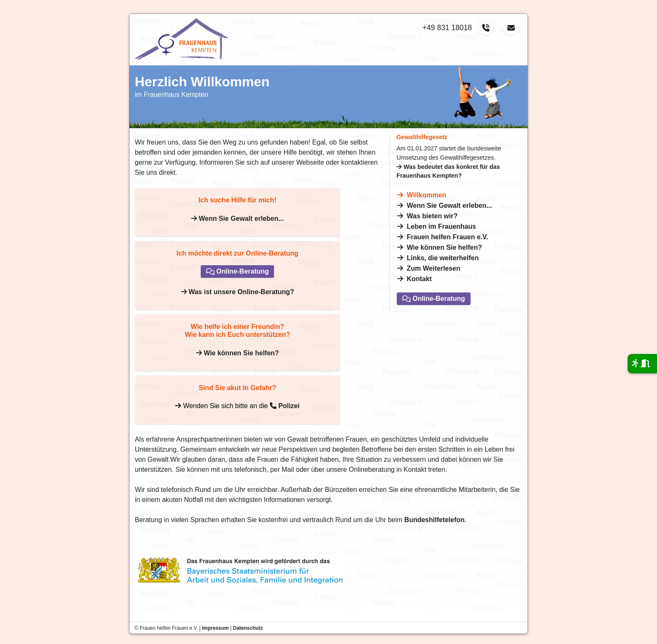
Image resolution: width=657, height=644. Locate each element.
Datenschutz (248, 628)
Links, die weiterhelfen (443, 258)
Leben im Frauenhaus (441, 226)
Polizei (285, 406)
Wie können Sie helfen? (444, 247)
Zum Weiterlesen (434, 268)
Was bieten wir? (432, 216)
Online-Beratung (434, 299)
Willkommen (427, 195)
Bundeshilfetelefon (435, 520)
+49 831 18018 (447, 28)
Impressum (215, 628)
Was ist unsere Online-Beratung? (238, 292)
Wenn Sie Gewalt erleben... (449, 206)
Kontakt (419, 279)
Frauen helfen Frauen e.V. (447, 237)
